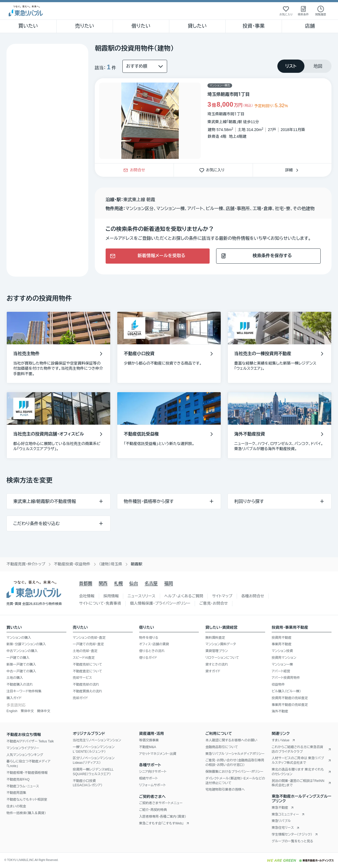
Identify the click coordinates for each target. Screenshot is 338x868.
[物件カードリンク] (213, 121)
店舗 (310, 26)
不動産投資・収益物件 (72, 564)
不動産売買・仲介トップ (26, 564)
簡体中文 (44, 711)
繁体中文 (27, 711)
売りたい (84, 26)
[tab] (291, 66)
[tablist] (304, 66)
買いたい (28, 26)
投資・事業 (253, 26)
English (12, 711)
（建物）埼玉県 (111, 564)
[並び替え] (145, 66)
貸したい (197, 26)
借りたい (141, 26)
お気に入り (213, 170)
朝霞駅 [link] (137, 564)
